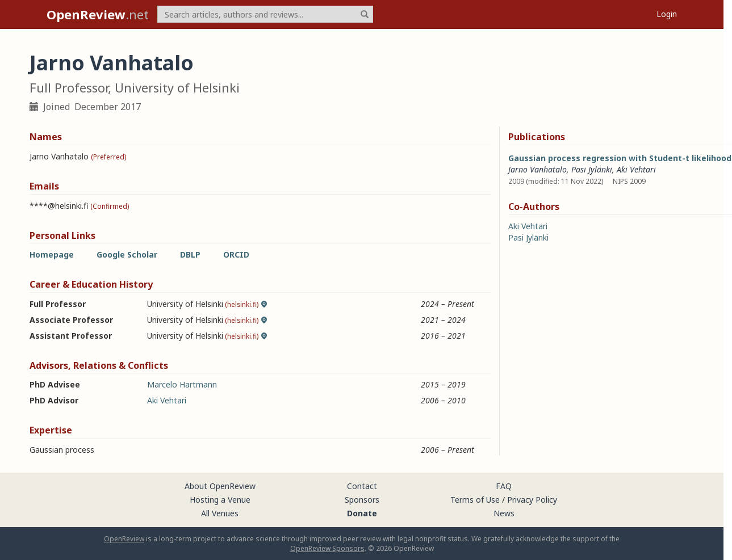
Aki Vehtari (167, 400)
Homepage (52, 254)
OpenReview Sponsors (327, 548)
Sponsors (362, 500)
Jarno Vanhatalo (538, 169)
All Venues (220, 513)
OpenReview (124, 539)
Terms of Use (475, 500)
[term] (265, 14)
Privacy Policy (532, 500)
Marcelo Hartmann (182, 384)
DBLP (190, 254)
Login (667, 14)
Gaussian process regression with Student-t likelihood (620, 158)
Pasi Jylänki (592, 169)
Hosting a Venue (220, 500)
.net (98, 14)
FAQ (504, 486)
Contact (362, 486)
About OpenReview (220, 486)
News (504, 513)
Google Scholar (127, 254)
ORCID (236, 254)
